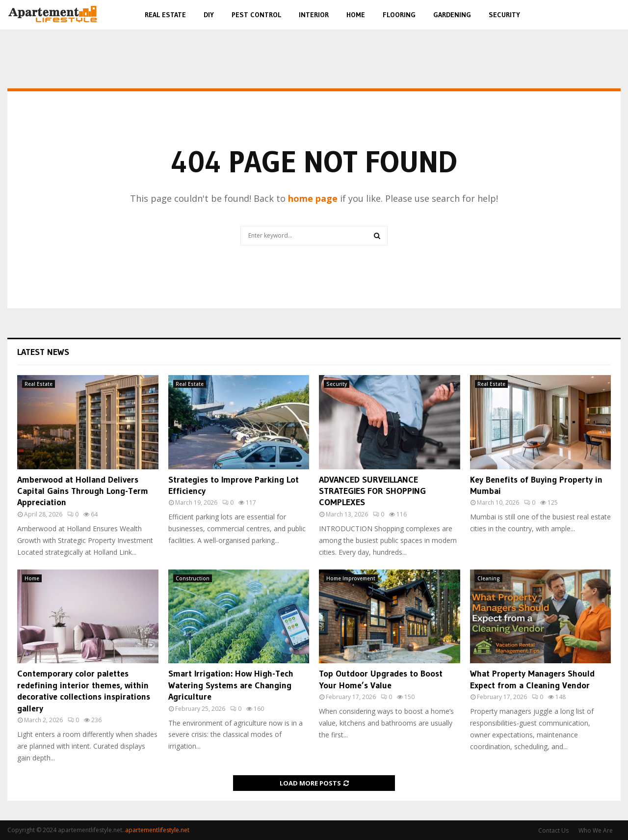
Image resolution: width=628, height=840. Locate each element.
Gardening (452, 15)
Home (356, 15)
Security (504, 15)
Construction (193, 578)
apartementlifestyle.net (157, 830)
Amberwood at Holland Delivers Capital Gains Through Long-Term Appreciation (83, 491)
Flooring (399, 15)
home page (313, 198)
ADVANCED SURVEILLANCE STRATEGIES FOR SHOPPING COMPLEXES (372, 491)
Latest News (43, 352)
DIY (209, 15)
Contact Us (553, 830)
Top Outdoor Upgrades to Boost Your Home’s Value (381, 679)
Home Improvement (351, 578)
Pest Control (256, 15)
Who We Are (596, 830)
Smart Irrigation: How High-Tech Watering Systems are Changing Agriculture (231, 685)
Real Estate (165, 15)
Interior (314, 15)
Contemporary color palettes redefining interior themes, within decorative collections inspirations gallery (84, 691)
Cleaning (489, 578)
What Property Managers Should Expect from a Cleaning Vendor (532, 679)
